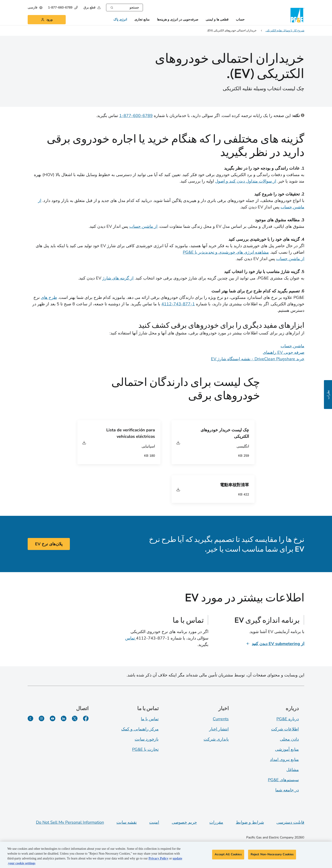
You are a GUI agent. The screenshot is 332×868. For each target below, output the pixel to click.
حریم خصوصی (184, 822)
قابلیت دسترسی (290, 822)
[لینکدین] (64, 718)
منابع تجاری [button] (142, 20)
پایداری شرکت (216, 739)
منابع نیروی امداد (284, 760)
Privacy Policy (158, 860)
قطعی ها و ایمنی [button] (217, 20)
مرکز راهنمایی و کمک (140, 729)
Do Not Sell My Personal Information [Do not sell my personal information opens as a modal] (70, 822)
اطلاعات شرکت (285, 729)
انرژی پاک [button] (120, 20)
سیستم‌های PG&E (283, 780)
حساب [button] (240, 20)
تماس (131, 638)
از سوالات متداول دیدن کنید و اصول (246, 181)
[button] (92, 8)
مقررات (216, 822)
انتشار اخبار (219, 729)
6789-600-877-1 (136, 116)
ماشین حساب (292, 346)
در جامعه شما (287, 790)
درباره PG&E (288, 719)
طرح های (49, 297)
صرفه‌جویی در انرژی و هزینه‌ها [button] (178, 20)
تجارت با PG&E (145, 749)
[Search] (112, 7)
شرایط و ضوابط (250, 822)
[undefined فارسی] (35, 8)
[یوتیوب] (53, 718)
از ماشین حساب (143, 226)
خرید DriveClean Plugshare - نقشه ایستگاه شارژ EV (258, 359)
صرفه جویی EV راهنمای (284, 352)
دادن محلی (289, 739)
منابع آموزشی (287, 749)
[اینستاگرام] (41, 718)
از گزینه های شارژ (118, 278)
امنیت (154, 822)
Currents (221, 719)
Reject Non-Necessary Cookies (272, 856)
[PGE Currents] (30, 718)
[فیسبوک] (86, 718)
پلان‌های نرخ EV (49, 544)
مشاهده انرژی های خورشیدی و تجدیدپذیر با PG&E (226, 252)
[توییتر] (75, 718)
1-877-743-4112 (178, 304)
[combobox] (125, 8)
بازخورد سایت (147, 739)
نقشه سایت (127, 822)
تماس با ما (150, 719)
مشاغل (293, 770)
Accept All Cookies (228, 856)
